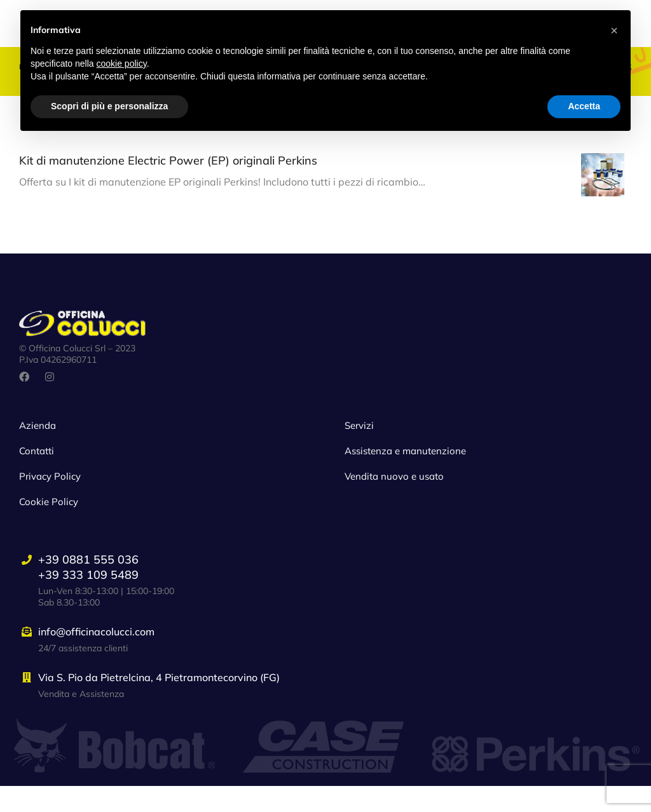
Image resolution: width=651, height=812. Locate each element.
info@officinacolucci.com (96, 658)
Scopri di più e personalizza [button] (109, 106)
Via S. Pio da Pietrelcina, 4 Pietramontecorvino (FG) (159, 704)
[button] (614, 30)
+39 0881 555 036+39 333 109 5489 (88, 593)
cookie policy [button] (122, 64)
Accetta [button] (584, 106)
